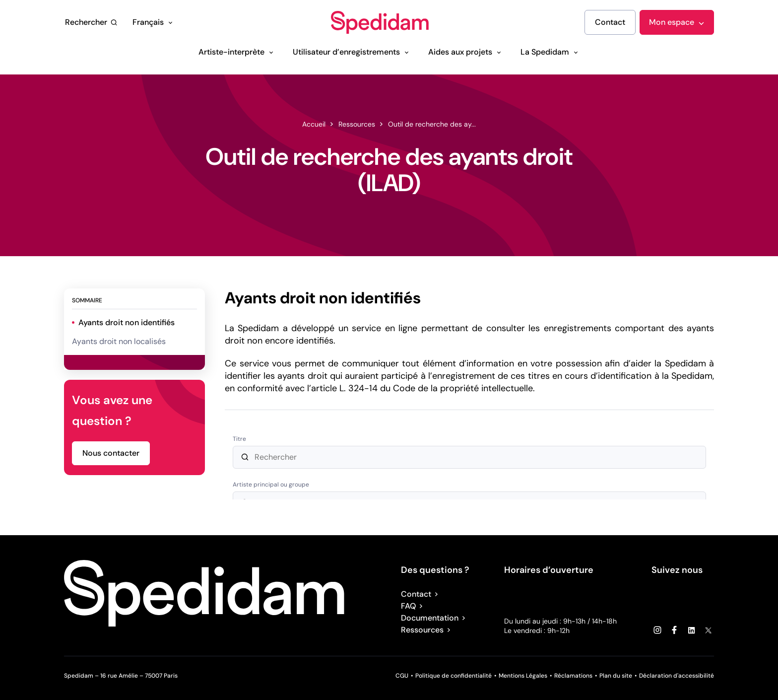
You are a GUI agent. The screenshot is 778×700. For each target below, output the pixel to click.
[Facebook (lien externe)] (674, 630)
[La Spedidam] (550, 52)
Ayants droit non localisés (119, 341)
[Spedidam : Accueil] (380, 23)
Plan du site (616, 676)
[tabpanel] (469, 396)
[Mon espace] (677, 22)
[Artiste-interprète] (237, 52)
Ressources (427, 630)
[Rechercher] (91, 22)
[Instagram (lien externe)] (657, 630)
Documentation (435, 618)
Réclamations (573, 676)
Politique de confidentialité (454, 676)
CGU (402, 676)
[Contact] (610, 22)
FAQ (413, 606)
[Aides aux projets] (465, 52)
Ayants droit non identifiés (127, 322)
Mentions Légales (523, 676)
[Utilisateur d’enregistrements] (352, 52)
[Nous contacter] (111, 453)
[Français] (153, 22)
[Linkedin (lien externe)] (691, 630)
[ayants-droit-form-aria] (469, 462)
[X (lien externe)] (708, 630)
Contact (421, 594)
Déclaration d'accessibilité (677, 676)
